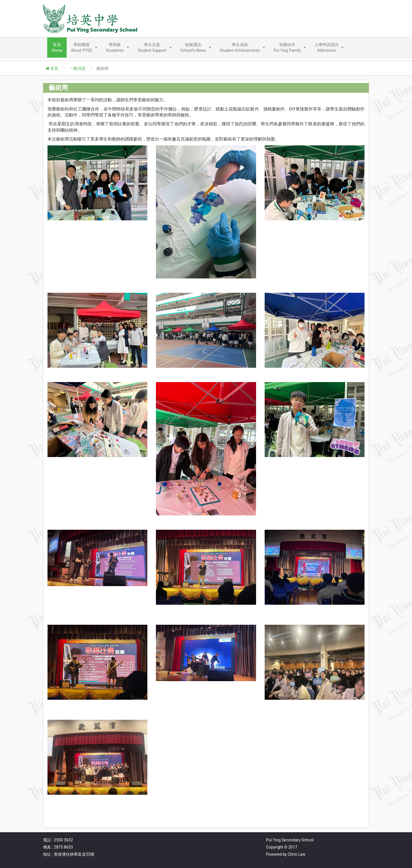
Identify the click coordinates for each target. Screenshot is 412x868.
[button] (84, 48)
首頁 (52, 68)
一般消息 (78, 68)
